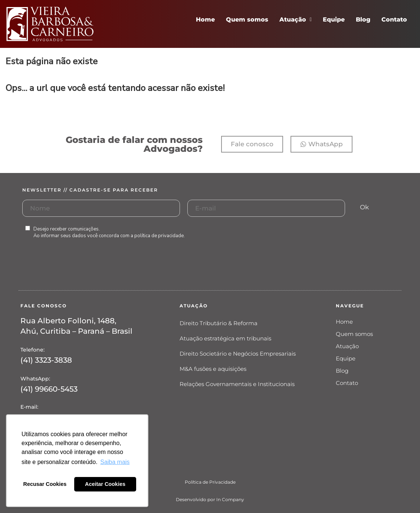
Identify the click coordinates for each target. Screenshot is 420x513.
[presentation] (79, 272)
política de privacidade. (160, 236)
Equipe (334, 19)
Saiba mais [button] (115, 462)
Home (205, 19)
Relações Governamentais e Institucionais (237, 384)
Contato (394, 19)
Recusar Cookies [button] (45, 484)
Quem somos (247, 19)
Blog (363, 19)
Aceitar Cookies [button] (105, 484)
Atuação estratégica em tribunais (225, 338)
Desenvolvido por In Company (210, 499)
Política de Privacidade (210, 482)
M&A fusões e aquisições (213, 369)
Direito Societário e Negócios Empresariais (238, 354)
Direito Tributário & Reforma (219, 323)
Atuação (296, 19)
